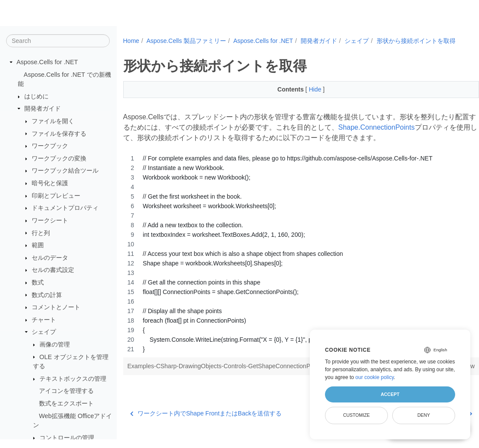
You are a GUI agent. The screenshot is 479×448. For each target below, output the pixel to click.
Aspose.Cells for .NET (47, 62)
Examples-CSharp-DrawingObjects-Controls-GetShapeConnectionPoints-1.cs (233, 375)
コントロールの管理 (67, 438)
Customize (357, 415)
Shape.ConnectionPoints (404, 136)
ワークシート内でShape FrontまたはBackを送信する (206, 422)
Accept (390, 394)
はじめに (36, 97)
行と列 (41, 233)
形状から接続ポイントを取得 (170, 50)
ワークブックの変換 (59, 159)
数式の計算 (47, 295)
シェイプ (44, 332)
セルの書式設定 (53, 270)
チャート (44, 320)
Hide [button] (303, 98)
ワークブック (50, 146)
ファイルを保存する (59, 134)
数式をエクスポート (66, 404)
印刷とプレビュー (56, 196)
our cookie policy (375, 377)
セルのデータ (50, 258)
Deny (424, 415)
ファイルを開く (53, 121)
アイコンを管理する (66, 391)
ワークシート (50, 221)
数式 (38, 283)
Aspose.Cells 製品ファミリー (186, 41)
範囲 (38, 245)
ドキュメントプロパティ (65, 208)
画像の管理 (55, 345)
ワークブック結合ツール (65, 171)
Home (131, 41)
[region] (289, 263)
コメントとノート (56, 307)
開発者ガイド (43, 109)
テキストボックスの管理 (73, 379)
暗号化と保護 (50, 183)
